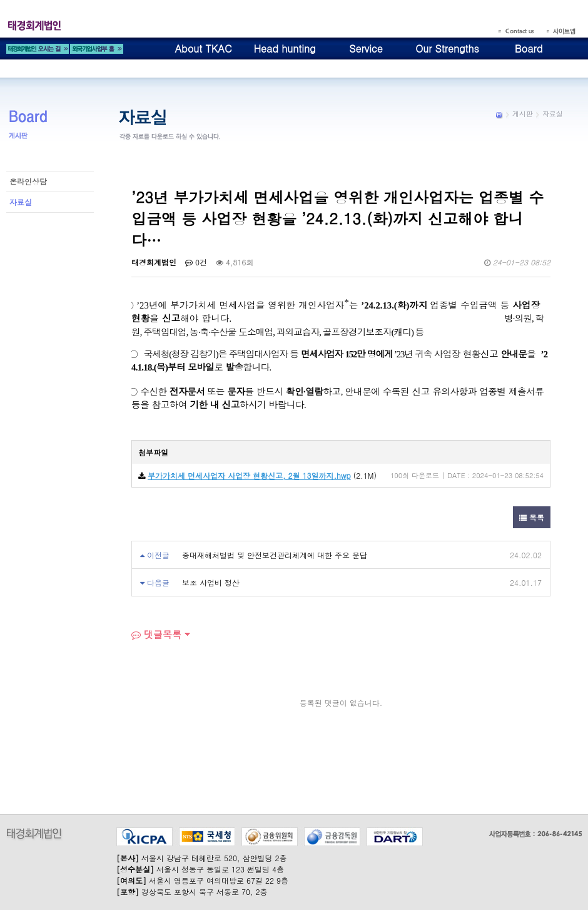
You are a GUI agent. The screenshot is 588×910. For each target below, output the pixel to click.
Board (529, 49)
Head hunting (284, 49)
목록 (532, 517)
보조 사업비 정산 (211, 582)
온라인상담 (28, 181)
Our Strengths (447, 49)
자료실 (21, 202)
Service (366, 49)
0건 (196, 262)
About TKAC (203, 49)
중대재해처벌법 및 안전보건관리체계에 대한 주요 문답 (275, 555)
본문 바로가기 (0, 0)
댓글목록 (156, 634)
